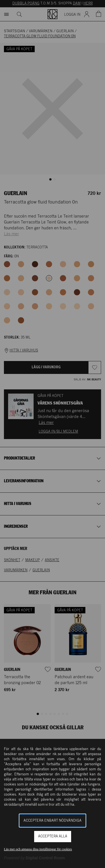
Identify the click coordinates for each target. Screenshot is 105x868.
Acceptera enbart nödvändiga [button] (53, 821)
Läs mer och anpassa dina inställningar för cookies (38, 849)
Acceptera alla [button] (53, 836)
